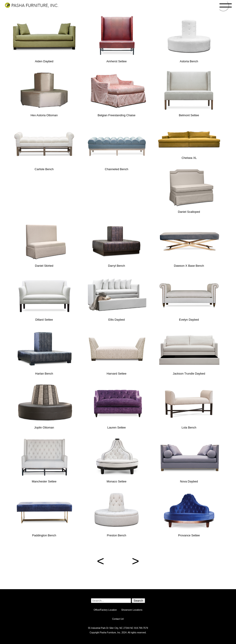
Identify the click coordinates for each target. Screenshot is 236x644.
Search (138, 601)
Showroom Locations (132, 610)
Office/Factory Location (105, 610)
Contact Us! (118, 619)
